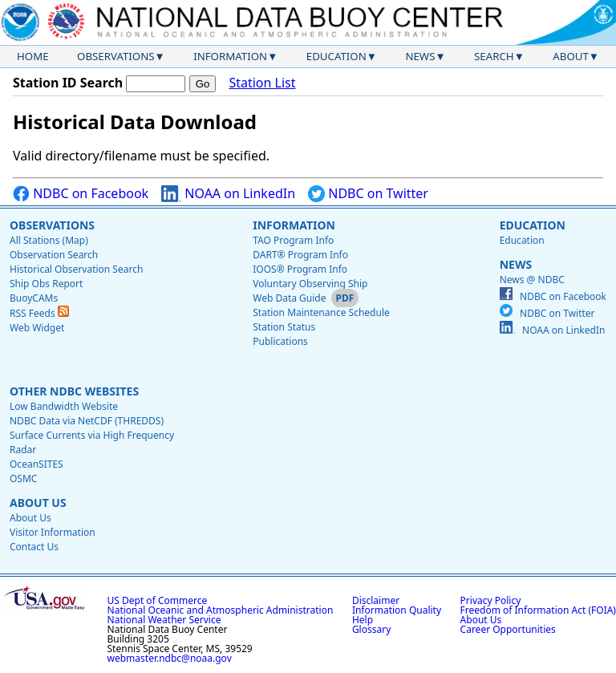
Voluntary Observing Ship (310, 284)
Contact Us (34, 547)
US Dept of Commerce (158, 600)
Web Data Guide (289, 298)
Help (363, 620)
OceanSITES (36, 464)
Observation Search (54, 255)
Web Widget (37, 328)
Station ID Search (68, 83)
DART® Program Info (300, 255)
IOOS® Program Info (300, 269)
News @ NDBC (532, 280)
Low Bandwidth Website (64, 406)
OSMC (23, 478)
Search (494, 56)
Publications (280, 341)
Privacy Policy (491, 600)
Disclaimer (376, 600)
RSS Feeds (39, 313)
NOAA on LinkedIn (228, 194)
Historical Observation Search (76, 269)
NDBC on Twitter (368, 194)
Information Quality (397, 610)
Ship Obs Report (46, 284)
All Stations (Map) (49, 240)
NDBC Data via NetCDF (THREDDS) (87, 421)
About (571, 56)
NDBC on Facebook (81, 194)
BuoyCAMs (34, 298)
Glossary (371, 629)
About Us (38, 503)
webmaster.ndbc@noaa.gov (170, 658)
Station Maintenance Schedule (321, 312)
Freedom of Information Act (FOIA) (538, 610)
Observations (115, 56)
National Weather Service (164, 620)
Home (33, 56)
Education (336, 56)
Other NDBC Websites (74, 391)
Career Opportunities (508, 629)
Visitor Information (53, 532)
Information (230, 56)
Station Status (284, 327)
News (420, 56)
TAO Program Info (293, 240)
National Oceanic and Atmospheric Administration (221, 610)
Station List (262, 83)
